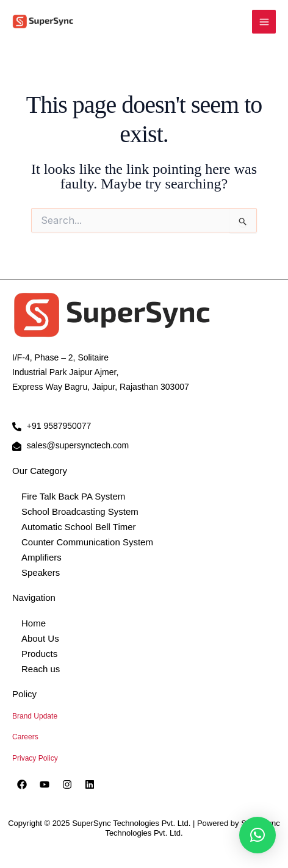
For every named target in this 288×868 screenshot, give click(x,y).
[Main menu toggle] (264, 22)
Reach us (41, 669)
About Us (40, 638)
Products (39, 654)
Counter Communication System (87, 542)
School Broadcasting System (80, 511)
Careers (25, 737)
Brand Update (35, 716)
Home (34, 623)
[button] (257, 835)
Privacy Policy (35, 758)
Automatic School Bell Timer (79, 527)
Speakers (41, 572)
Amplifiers (41, 557)
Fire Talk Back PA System (73, 496)
